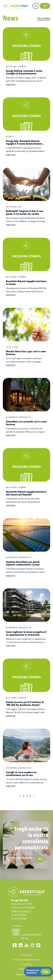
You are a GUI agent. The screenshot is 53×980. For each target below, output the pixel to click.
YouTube (26, 945)
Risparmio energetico (19, 417)
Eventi (10, 137)
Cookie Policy (27, 964)
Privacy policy (27, 955)
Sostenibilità (14, 207)
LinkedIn (21, 945)
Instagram (32, 945)
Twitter (38, 945)
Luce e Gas (12, 347)
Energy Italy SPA (15, 6)
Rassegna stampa (16, 67)
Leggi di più (11, 84)
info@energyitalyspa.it (21, 911)
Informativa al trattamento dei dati (27, 960)
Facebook (15, 945)
